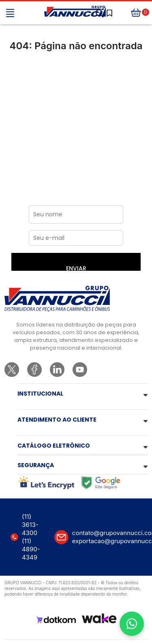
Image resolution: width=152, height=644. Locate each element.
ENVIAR (76, 268)
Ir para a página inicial (76, 80)
